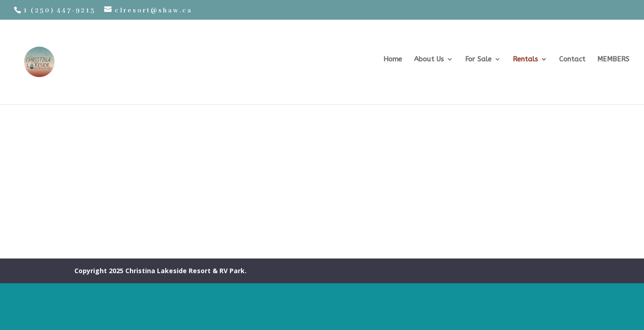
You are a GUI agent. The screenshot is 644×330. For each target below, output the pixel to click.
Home (393, 60)
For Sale (478, 60)
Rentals (525, 60)
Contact (572, 60)
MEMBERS (613, 60)
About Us (429, 60)
